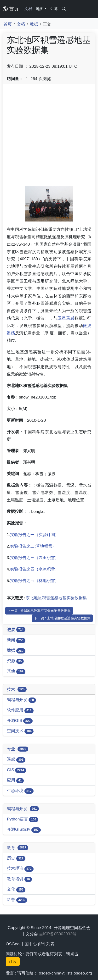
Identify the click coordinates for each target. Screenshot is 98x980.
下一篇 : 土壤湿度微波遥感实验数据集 (62, 618)
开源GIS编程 (24, 830)
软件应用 (20, 710)
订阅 (13, 961)
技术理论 (20, 869)
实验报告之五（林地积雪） (35, 581)
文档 (28, 9)
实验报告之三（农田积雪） (35, 558)
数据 (34, 24)
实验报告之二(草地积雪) (32, 546)
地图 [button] (40, 9)
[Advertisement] (49, 137)
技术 (17, 689)
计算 (54, 9)
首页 (11, 9)
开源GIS (20, 721)
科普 (17, 900)
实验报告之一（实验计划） (35, 535)
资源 (15, 661)
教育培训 (19, 879)
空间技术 (20, 731)
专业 (18, 749)
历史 (16, 858)
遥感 (16, 760)
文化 (16, 889)
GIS (17, 770)
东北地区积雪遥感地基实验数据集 (56, 598)
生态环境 (20, 791)
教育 (18, 848)
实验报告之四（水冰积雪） (35, 569)
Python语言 (23, 819)
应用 (15, 780)
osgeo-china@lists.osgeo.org (65, 973)
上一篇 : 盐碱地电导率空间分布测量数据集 (39, 611)
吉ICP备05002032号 (58, 934)
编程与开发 (21, 700)
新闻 (16, 640)
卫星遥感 (66, 318)
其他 (16, 671)
